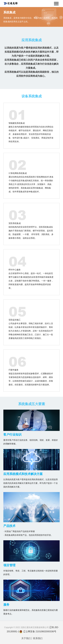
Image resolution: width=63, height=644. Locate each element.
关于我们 (26, 638)
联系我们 (38, 638)
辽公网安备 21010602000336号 (38, 631)
